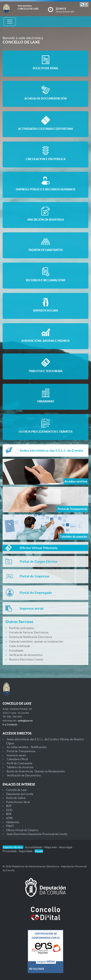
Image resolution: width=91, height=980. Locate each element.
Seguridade (26, 851)
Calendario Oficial (17, 759)
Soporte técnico (13, 847)
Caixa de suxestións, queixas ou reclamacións (36, 641)
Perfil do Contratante (20, 763)
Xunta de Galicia (16, 798)
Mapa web (51, 847)
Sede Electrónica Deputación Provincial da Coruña (37, 834)
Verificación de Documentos (24, 775)
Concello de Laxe (16, 790)
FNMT (10, 826)
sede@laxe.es (25, 721)
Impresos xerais (16, 755)
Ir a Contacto (10, 724)
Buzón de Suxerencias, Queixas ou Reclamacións (36, 771)
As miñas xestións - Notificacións (27, 747)
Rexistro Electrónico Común (26, 659)
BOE (9, 814)
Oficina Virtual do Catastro (22, 830)
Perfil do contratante (22, 628)
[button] (84, 4)
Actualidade (16, 651)
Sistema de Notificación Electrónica (30, 637)
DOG (9, 810)
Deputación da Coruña (20, 794)
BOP (9, 806)
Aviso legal (66, 847)
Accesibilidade (34, 847)
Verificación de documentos (26, 655)
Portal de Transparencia (21, 751)
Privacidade (10, 851)
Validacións (13, 822)
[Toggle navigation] (10, 22)
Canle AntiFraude (20, 646)
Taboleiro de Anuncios (20, 767)
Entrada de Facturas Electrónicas (29, 632)
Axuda (39, 851)
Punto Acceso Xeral (18, 802)
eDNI (9, 818)
